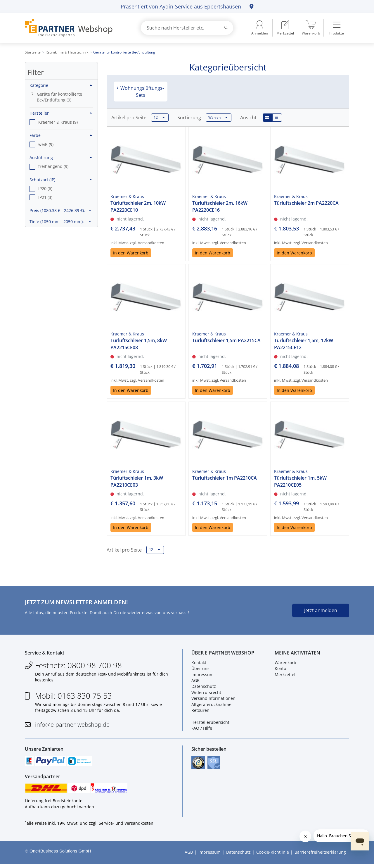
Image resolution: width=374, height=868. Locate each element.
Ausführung (61, 157)
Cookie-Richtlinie (273, 856)
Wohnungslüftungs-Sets (142, 92)
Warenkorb (285, 664)
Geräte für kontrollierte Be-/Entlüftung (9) (59, 97)
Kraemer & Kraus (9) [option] (58, 122)
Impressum (202, 676)
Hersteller (61, 113)
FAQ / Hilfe (202, 730)
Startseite (33, 52)
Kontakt (199, 664)
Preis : (57, 210)
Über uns (200, 670)
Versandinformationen (213, 700)
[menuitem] (285, 28)
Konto (280, 670)
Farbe (61, 135)
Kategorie (61, 85)
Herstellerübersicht (210, 723)
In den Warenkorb (131, 253)
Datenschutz (204, 688)
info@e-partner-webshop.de (72, 726)
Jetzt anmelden (321, 610)
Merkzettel (285, 676)
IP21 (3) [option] (45, 197)
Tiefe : (57, 222)
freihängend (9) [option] (53, 166)
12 (159, 118)
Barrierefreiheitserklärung (320, 856)
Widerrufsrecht (206, 694)
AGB (195, 682)
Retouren (200, 712)
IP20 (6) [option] (45, 188)
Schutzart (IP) (61, 180)
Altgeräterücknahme (211, 706)
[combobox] (187, 28)
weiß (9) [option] (46, 144)
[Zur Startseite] (76, 28)
